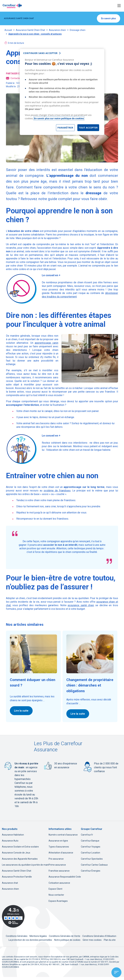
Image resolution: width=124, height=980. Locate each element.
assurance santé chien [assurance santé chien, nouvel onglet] (81, 605)
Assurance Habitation (13, 835)
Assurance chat (10, 883)
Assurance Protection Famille (17, 877)
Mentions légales (38, 936)
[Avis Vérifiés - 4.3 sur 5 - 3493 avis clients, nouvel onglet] (13, 916)
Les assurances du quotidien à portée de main (25, 865)
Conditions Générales (17, 936)
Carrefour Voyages (91, 847)
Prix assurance (56, 859)
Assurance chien (57, 30)
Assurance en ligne (58, 841)
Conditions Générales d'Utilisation (100, 936)
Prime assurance (57, 865)
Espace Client (55, 889)
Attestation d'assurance (61, 853)
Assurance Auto (10, 841)
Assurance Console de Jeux (16, 853)
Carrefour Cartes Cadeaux (94, 865)
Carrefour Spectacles (92, 859)
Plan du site (110, 940)
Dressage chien (78, 30)
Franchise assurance (59, 871)
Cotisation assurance (59, 883)
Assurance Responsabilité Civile (65, 877)
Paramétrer (65, 128)
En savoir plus (108, 18)
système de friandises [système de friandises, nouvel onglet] (57, 491)
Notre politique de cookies (67, 940)
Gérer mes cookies (92, 940)
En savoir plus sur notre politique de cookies (59, 118)
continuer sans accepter (40, 53)
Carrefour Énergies (91, 871)
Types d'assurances (59, 847)
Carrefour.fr (87, 835)
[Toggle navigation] (119, 6)
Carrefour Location (90, 853)
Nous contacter (56, 895)
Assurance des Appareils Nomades (20, 859)
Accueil (8, 30)
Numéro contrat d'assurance (63, 835)
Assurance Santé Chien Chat (30, 30)
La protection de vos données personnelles (30, 940)
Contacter (13, 78)
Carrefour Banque (90, 841)
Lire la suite (21, 711)
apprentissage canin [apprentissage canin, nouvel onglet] (46, 343)
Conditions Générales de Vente (65, 936)
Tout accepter (88, 128)
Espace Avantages (58, 901)
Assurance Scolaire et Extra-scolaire (20, 847)
